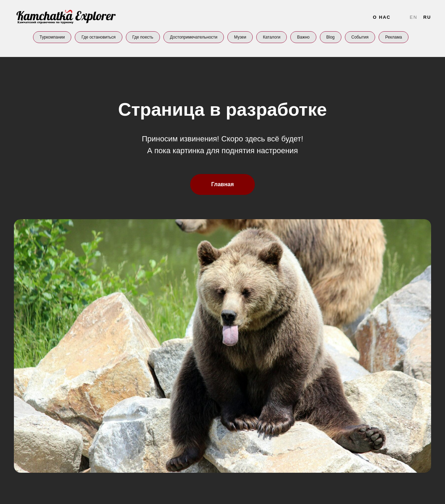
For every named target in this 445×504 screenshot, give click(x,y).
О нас (382, 17)
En (414, 17)
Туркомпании (52, 37)
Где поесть (143, 37)
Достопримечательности (194, 37)
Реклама (394, 37)
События (360, 37)
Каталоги (272, 37)
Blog (331, 37)
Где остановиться (98, 37)
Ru (427, 17)
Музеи (240, 37)
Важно (303, 37)
